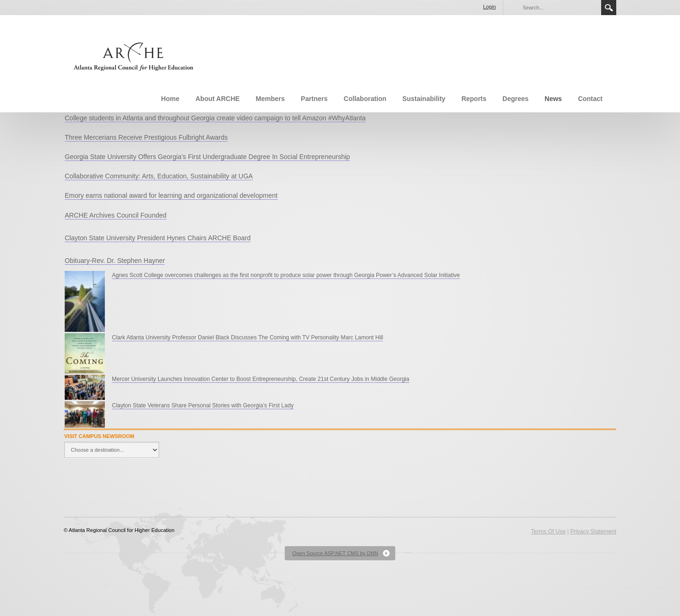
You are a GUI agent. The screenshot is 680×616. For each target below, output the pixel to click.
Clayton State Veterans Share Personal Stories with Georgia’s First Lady (203, 405)
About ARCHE (218, 99)
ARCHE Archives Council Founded (116, 215)
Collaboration (365, 99)
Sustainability (424, 99)
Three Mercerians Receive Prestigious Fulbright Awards (146, 137)
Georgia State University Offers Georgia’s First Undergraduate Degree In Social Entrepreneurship (207, 157)
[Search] (559, 8)
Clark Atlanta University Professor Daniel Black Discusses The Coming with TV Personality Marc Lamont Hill (247, 338)
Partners (314, 99)
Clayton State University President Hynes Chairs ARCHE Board (158, 238)
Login (489, 7)
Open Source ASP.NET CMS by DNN (335, 553)
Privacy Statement (593, 532)
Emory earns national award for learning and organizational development (171, 195)
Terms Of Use (548, 532)
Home (170, 99)
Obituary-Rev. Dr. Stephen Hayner (115, 261)
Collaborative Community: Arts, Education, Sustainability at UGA (159, 176)
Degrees (515, 99)
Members (270, 99)
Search (609, 8)
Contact (590, 99)
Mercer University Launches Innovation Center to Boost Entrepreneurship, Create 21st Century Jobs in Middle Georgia (261, 379)
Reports (474, 99)
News (553, 99)
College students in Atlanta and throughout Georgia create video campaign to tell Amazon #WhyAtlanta (215, 118)
